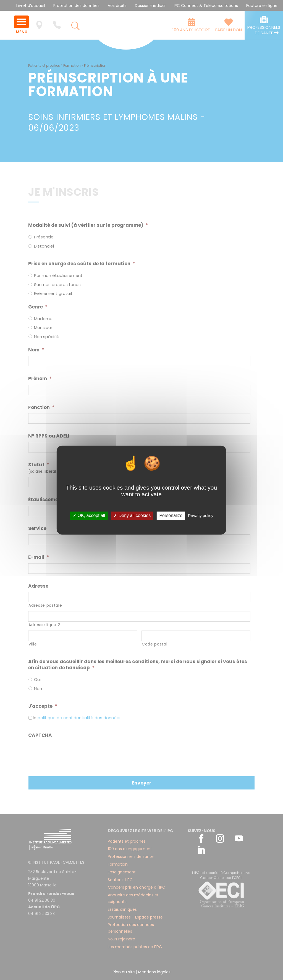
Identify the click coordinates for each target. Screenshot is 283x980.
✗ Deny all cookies (132, 516)
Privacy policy (201, 516)
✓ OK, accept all (89, 516)
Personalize (171, 516)
